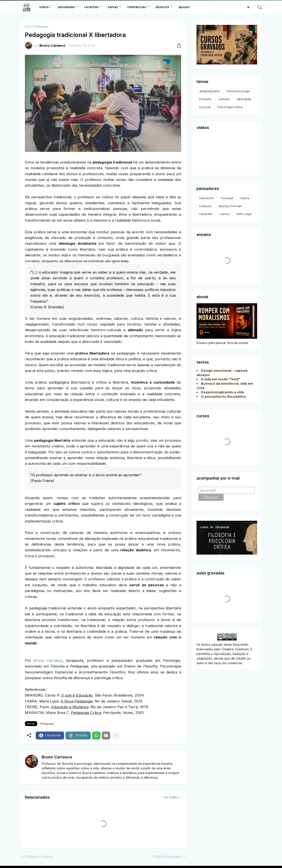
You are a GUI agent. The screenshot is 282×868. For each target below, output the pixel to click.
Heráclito (206, 214)
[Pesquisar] (258, 7)
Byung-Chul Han (230, 206)
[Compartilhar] (177, 46)
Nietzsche (207, 198)
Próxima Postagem (168, 857)
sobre (44, 7)
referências (137, 7)
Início (28, 26)
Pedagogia (41, 26)
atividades (66, 7)
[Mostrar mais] (116, 736)
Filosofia (205, 99)
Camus (224, 214)
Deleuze (206, 206)
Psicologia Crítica (230, 107)
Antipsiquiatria (210, 91)
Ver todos (171, 797)
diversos (162, 7)
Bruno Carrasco (48, 660)
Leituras (224, 99)
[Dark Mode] (250, 7)
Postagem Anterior (38, 857)
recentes (91, 7)
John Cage (244, 214)
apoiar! (184, 7)
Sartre (245, 198)
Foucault (227, 198)
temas (113, 7)
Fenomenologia (238, 91)
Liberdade (244, 99)
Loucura (205, 107)
